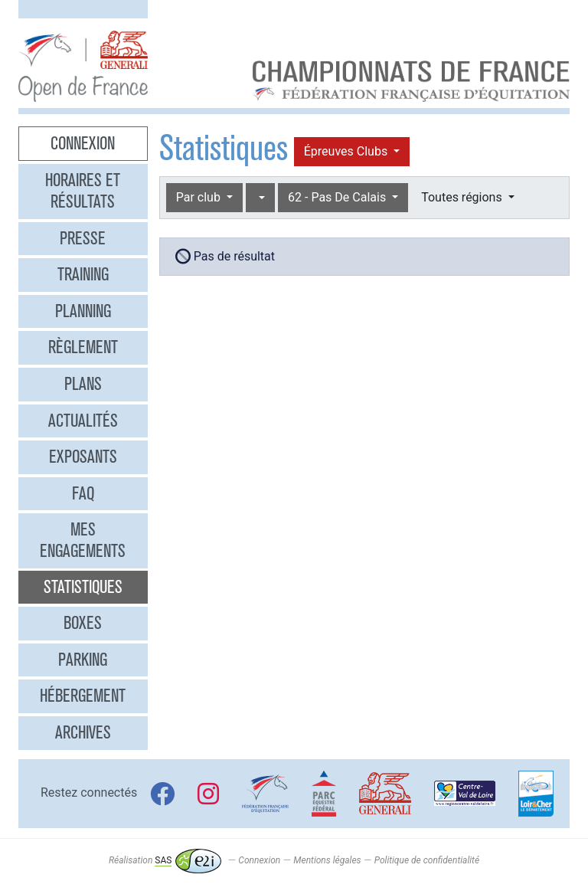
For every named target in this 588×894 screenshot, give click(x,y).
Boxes (83, 623)
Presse (83, 238)
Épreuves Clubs (347, 151)
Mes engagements (83, 540)
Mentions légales (327, 860)
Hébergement (83, 696)
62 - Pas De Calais (338, 197)
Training (83, 274)
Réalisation (165, 860)
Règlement (83, 347)
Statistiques (83, 587)
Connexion (83, 143)
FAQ (83, 493)
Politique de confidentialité (427, 860)
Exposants (83, 457)
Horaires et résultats (83, 191)
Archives (83, 732)
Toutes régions (463, 197)
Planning (83, 311)
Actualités (83, 421)
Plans (83, 384)
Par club (200, 197)
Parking (83, 660)
